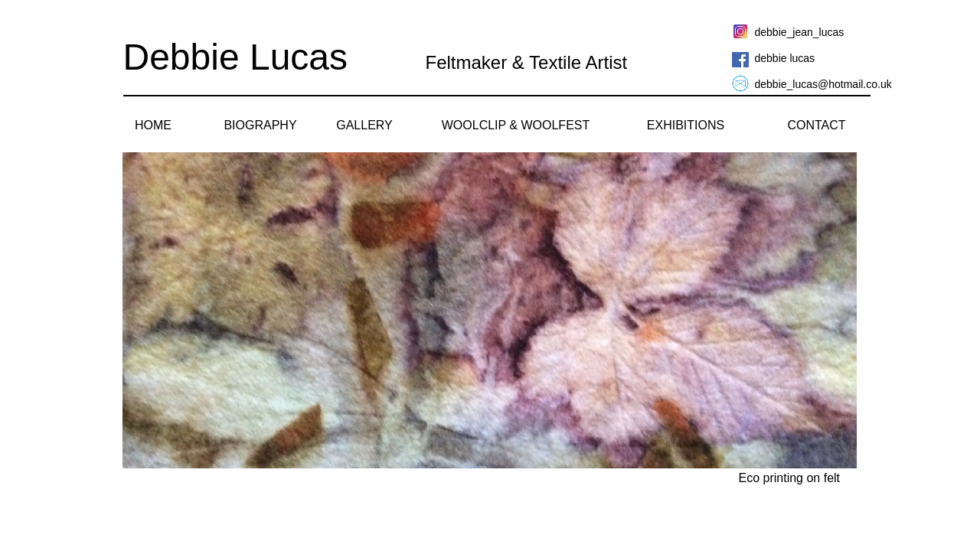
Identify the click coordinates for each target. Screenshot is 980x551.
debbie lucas (785, 58)
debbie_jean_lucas (800, 32)
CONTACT (816, 125)
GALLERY (364, 125)
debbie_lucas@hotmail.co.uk (823, 84)
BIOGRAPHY (260, 125)
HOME (153, 125)
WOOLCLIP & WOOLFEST (516, 125)
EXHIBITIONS (686, 125)
